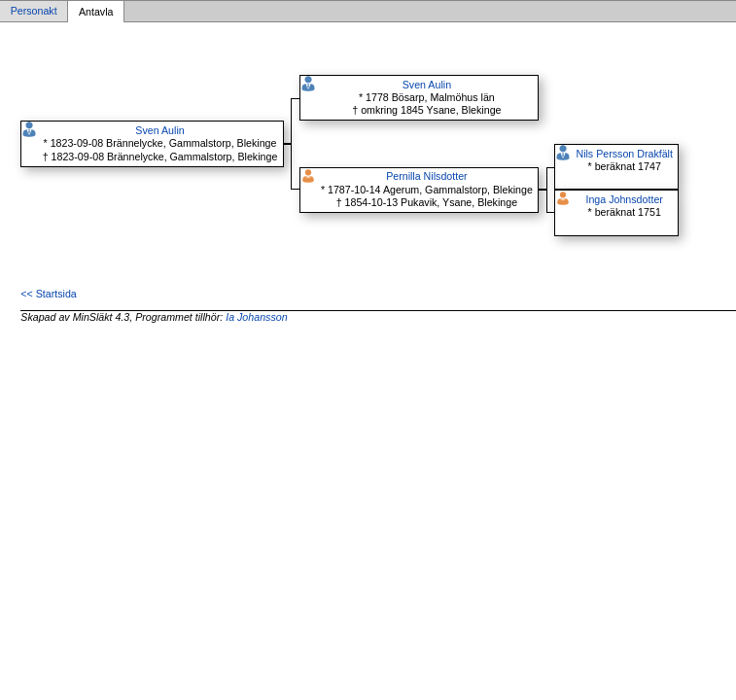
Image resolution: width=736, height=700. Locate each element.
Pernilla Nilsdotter (427, 176)
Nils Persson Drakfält (624, 154)
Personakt (34, 12)
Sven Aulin (159, 130)
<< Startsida (48, 294)
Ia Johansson (256, 317)
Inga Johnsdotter (624, 199)
